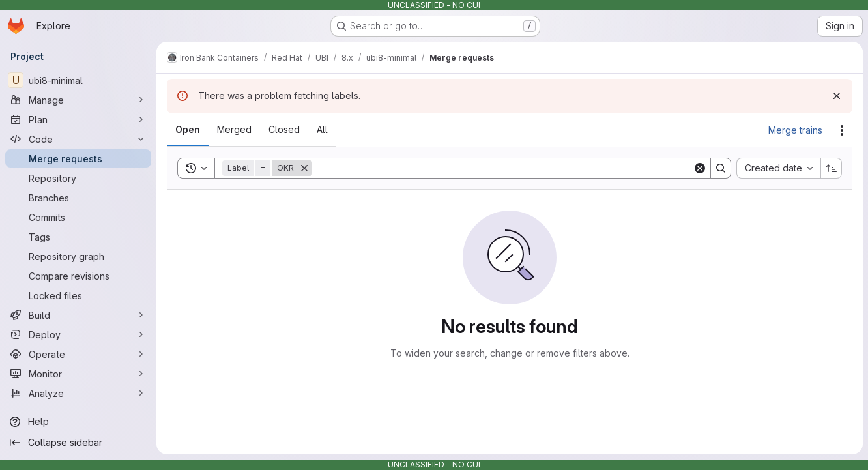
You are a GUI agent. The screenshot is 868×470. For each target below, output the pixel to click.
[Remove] (304, 168)
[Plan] (78, 119)
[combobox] (778, 168)
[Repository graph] (78, 256)
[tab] (188, 130)
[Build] (78, 315)
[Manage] (78, 100)
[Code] (78, 139)
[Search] (502, 168)
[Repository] (78, 178)
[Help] (78, 422)
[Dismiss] (837, 96)
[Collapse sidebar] (78, 443)
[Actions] (842, 130)
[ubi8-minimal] (78, 80)
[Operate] (78, 354)
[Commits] (78, 217)
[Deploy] (78, 334)
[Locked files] (78, 295)
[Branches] (78, 198)
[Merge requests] (78, 158)
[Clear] (700, 168)
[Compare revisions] (78, 276)
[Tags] (78, 237)
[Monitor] (78, 374)
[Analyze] (78, 393)
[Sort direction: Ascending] (832, 168)
